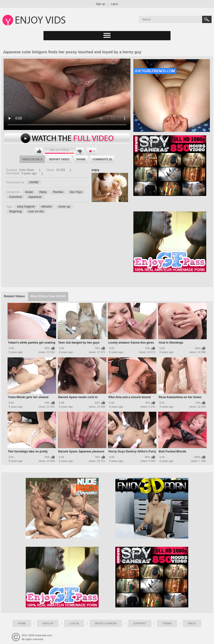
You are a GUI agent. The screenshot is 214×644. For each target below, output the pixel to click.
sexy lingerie (26, 207)
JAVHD (34, 182)
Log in (114, 4)
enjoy (95, 170)
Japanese (35, 197)
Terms (167, 623)
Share (81, 159)
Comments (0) (102, 159)
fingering (15, 211)
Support (140, 623)
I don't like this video (80, 151)
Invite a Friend (106, 623)
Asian (29, 192)
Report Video (59, 159)
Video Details (32, 159)
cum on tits (36, 211)
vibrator (47, 207)
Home (22, 623)
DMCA (192, 623)
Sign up (100, 4)
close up (64, 207)
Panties (58, 192)
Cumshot (16, 197)
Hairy (43, 192)
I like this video (39, 151)
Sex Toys (76, 192)
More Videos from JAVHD (48, 296)
